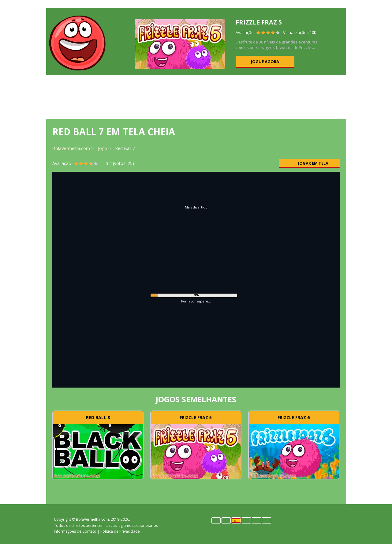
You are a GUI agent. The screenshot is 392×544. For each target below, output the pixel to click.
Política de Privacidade (120, 531)
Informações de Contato (75, 531)
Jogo (103, 148)
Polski (246, 520)
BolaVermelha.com (71, 148)
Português (256, 520)
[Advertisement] (196, 96)
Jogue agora (265, 62)
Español (236, 520)
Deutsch (216, 520)
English (226, 520)
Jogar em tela (309, 163)
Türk (267, 520)
